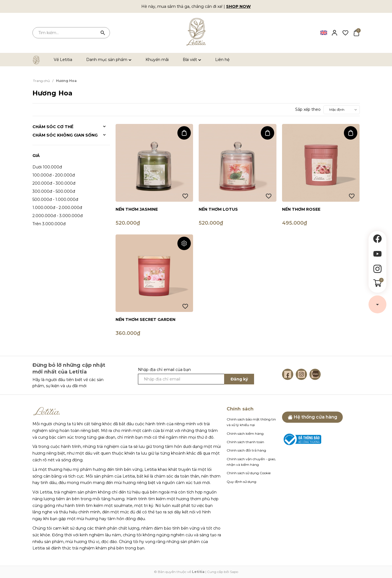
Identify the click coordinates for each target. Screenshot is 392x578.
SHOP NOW (238, 6)
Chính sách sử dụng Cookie (249, 473)
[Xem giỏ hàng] (356, 32)
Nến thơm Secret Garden (145, 319)
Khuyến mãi (157, 60)
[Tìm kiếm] (103, 33)
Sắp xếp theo (308, 109)
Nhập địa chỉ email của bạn (164, 370)
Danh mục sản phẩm (109, 60)
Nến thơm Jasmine (137, 209)
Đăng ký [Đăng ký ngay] (239, 379)
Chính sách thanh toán (245, 442)
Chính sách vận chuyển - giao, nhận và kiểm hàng (251, 462)
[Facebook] (288, 374)
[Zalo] (315, 374)
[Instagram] (301, 374)
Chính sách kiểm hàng (245, 433)
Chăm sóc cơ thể (53, 127)
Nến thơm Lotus (218, 209)
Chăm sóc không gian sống (65, 135)
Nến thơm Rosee (301, 209)
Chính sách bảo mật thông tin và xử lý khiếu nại (251, 422)
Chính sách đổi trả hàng (246, 450)
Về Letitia (63, 60)
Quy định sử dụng (241, 482)
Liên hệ (222, 60)
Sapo (234, 572)
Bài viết (192, 60)
